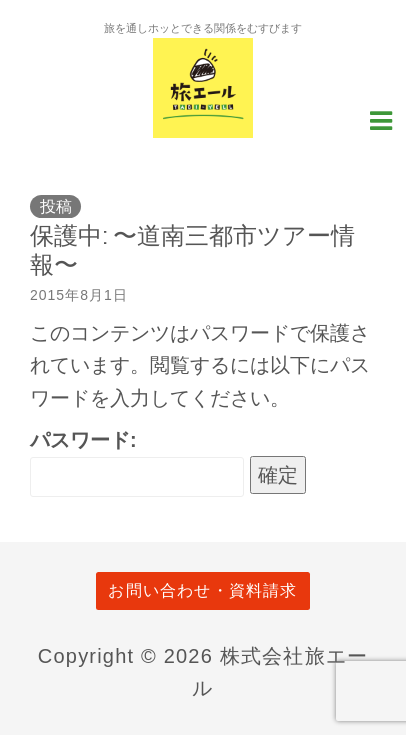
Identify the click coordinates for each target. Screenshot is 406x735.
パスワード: (137, 463)
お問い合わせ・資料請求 (202, 590)
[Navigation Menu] (381, 119)
